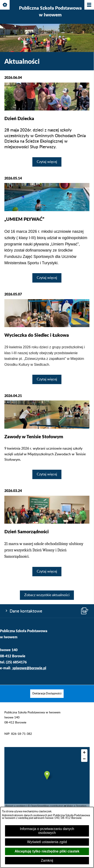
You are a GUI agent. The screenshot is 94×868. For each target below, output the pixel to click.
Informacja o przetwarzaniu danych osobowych (47, 831)
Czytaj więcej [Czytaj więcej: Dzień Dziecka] (47, 162)
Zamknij (47, 860)
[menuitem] (47, 694)
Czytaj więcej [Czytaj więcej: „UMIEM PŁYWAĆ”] (47, 278)
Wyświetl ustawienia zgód (47, 842)
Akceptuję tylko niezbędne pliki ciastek (47, 851)
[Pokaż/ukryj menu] (89, 5)
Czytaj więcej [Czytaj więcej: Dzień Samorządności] (47, 571)
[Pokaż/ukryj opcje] (5, 5)
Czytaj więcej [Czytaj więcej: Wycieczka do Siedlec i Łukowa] (47, 379)
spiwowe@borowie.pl (29, 668)
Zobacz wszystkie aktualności (47, 595)
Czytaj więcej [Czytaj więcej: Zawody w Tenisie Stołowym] (47, 474)
